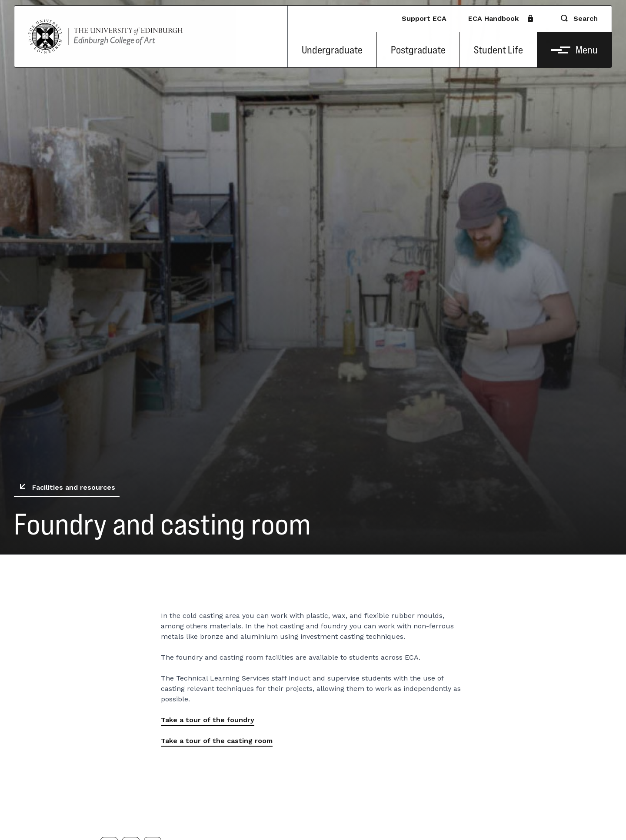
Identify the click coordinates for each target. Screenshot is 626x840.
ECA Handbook (500, 19)
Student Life (498, 50)
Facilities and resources (65, 488)
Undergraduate (332, 50)
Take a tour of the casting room (217, 741)
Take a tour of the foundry (208, 720)
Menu (574, 50)
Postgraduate (418, 50)
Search (579, 19)
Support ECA (424, 18)
